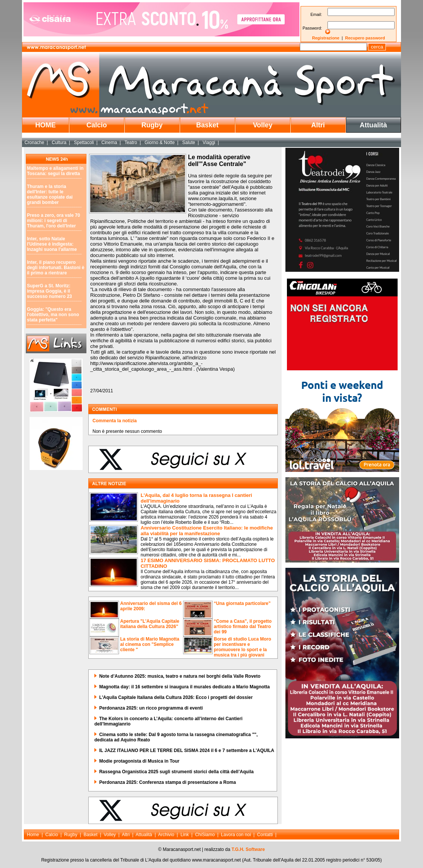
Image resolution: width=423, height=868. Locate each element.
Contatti (265, 835)
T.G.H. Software (248, 849)
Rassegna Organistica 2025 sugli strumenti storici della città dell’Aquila (176, 772)
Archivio (166, 835)
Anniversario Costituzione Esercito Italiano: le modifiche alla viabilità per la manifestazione (207, 531)
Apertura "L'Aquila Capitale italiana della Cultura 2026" (150, 624)
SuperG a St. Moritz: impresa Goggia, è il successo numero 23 (49, 291)
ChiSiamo (205, 835)
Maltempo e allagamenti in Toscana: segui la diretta (55, 171)
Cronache (34, 143)
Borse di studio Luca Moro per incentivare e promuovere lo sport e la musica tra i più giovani (242, 647)
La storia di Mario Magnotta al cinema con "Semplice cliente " (150, 644)
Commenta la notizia (115, 421)
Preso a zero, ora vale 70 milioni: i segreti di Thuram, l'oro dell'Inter (53, 221)
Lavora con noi (236, 835)
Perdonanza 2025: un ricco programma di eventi (151, 708)
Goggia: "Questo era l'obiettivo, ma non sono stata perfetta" (53, 315)
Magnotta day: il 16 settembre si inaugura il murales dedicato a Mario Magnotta (185, 687)
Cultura (59, 143)
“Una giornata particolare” (242, 603)
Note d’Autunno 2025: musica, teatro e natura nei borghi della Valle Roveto (180, 676)
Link (185, 835)
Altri (318, 125)
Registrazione (326, 38)
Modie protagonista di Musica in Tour (139, 761)
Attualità (373, 125)
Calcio (97, 125)
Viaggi (209, 143)
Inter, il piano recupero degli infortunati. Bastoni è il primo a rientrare (56, 268)
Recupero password (365, 38)
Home (33, 835)
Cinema (109, 143)
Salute (189, 143)
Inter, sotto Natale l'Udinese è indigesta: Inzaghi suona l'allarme (52, 244)
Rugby (152, 125)
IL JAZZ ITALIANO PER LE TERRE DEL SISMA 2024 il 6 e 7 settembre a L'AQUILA (187, 750)
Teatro (131, 143)
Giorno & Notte (160, 143)
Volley (263, 125)
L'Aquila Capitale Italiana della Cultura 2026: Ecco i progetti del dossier (176, 697)
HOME (45, 125)
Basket (207, 125)
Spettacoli (84, 143)
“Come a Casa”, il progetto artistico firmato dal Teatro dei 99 (243, 627)
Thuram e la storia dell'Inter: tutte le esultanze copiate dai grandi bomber (50, 194)
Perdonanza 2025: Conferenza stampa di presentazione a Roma (168, 782)
